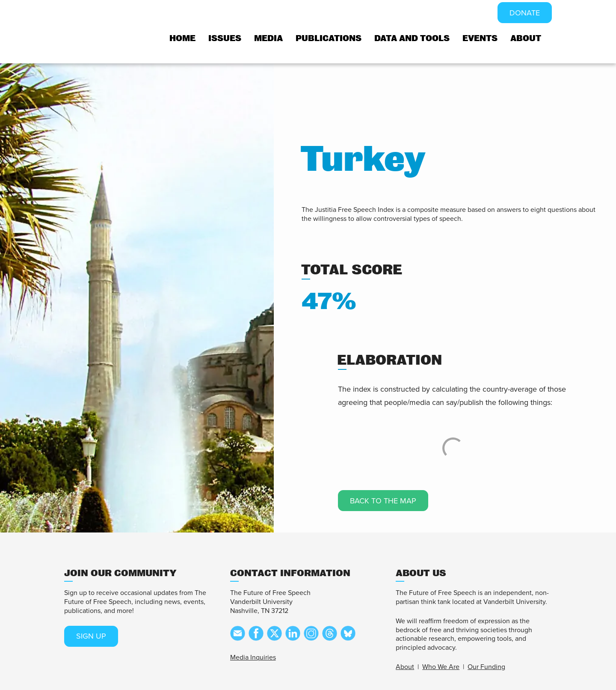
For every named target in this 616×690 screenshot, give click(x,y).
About (526, 38)
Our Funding (486, 667)
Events (480, 38)
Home (182, 38)
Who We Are (441, 667)
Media (268, 38)
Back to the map (383, 501)
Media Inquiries (253, 657)
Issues (225, 38)
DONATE (525, 13)
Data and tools (412, 38)
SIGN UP (91, 636)
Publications (329, 38)
